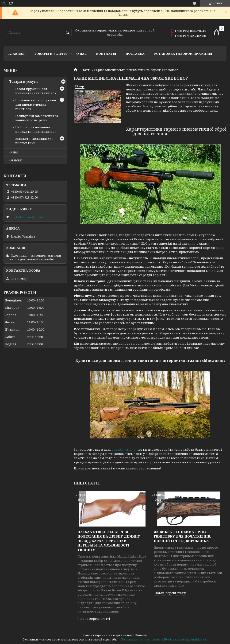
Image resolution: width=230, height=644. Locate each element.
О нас (81, 54)
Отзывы (16, 160)
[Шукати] (67, 33)
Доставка (135, 54)
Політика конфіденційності (186, 639)
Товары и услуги (50, 54)
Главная (16, 54)
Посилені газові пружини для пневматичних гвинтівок (36, 104)
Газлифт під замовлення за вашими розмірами (37, 118)
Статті (86, 70)
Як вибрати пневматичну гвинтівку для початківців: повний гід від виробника (182, 536)
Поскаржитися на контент (141, 639)
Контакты (106, 54)
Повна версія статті (94, 619)
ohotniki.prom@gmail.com (30, 217)
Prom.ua (141, 635)
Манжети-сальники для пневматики (34, 141)
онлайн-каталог (124, 449)
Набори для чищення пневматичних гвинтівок (36, 129)
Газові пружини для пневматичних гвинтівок (36, 91)
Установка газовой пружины (183, 54)
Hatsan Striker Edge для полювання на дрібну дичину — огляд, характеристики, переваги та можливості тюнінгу (111, 541)
